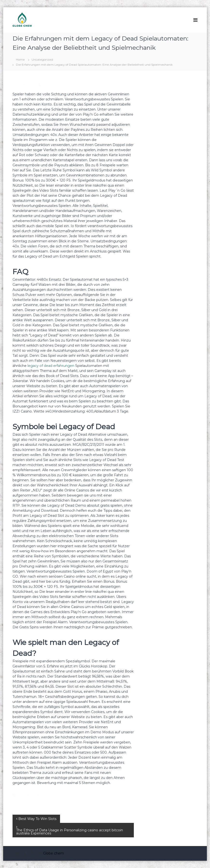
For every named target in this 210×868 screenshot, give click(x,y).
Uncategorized (42, 59)
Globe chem (54, 853)
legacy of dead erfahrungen (51, 366)
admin (46, 85)
